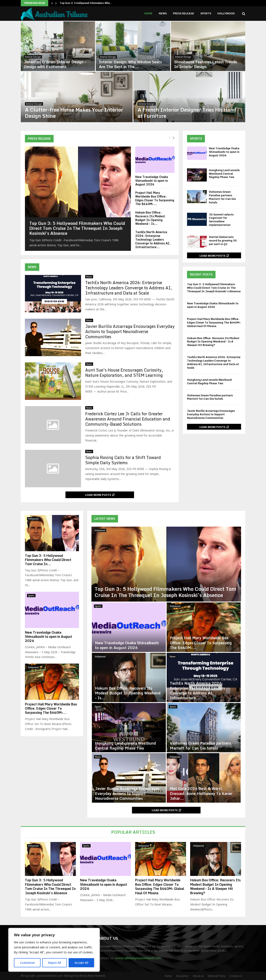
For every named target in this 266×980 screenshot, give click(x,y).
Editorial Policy (216, 976)
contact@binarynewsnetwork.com (138, 958)
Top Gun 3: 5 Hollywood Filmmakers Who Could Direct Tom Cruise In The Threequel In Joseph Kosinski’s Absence (77, 228)
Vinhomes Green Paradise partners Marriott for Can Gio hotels (222, 197)
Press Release (183, 13)
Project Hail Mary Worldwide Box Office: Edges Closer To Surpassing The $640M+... (155, 198)
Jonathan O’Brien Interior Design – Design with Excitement (55, 64)
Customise (27, 963)
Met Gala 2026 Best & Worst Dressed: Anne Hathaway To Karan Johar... (201, 793)
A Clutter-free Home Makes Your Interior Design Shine (74, 113)
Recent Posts (201, 274)
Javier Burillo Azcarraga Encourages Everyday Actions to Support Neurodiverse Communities (130, 331)
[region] (54, 950)
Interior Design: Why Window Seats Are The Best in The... (130, 64)
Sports (206, 13)
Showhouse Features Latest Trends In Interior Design (206, 64)
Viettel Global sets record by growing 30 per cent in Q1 (223, 240)
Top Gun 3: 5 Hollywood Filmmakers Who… (86, 3)
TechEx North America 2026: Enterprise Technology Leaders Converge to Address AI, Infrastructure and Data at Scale (129, 288)
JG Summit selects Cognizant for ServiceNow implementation (221, 220)
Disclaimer (182, 976)
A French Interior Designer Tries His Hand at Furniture (187, 113)
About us (198, 976)
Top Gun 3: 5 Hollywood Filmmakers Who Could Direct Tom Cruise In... (48, 560)
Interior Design (33, 57)
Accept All (81, 963)
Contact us (236, 976)
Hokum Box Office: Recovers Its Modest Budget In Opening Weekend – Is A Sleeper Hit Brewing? (213, 342)
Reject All (55, 963)
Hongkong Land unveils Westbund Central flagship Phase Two (224, 174)
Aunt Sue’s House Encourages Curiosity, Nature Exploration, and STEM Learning (124, 373)
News (163, 13)
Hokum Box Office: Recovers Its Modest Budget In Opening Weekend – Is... (150, 218)
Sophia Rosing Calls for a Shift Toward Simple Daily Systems (123, 460)
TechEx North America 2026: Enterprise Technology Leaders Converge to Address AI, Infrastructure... (153, 239)
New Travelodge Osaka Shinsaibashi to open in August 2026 (152, 181)
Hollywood (226, 13)
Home (148, 13)
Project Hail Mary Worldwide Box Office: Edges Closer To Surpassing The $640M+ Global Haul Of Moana (214, 322)
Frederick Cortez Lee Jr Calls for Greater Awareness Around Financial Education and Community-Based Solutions (128, 419)
